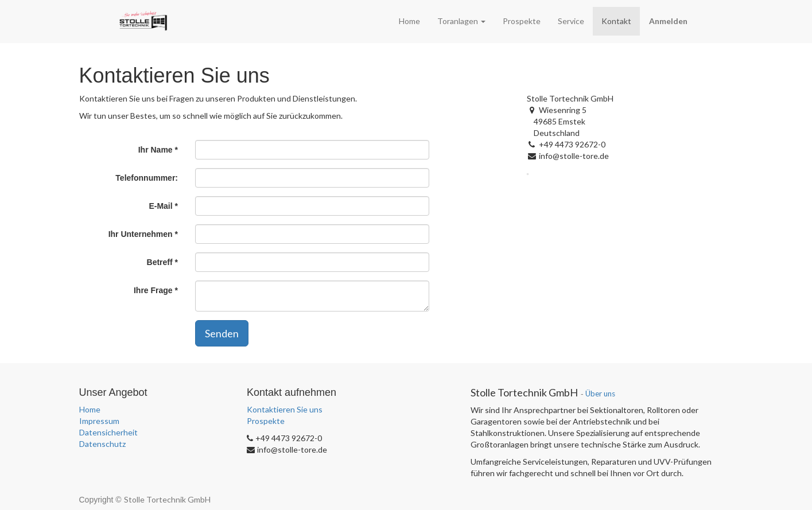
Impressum (99, 421)
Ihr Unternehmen (141, 234)
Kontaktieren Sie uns (285, 409)
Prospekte (266, 421)
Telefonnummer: (147, 178)
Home (90, 409)
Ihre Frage (153, 290)
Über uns (600, 394)
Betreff (160, 262)
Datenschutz (102, 444)
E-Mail (160, 206)
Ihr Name (156, 150)
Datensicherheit (108, 432)
